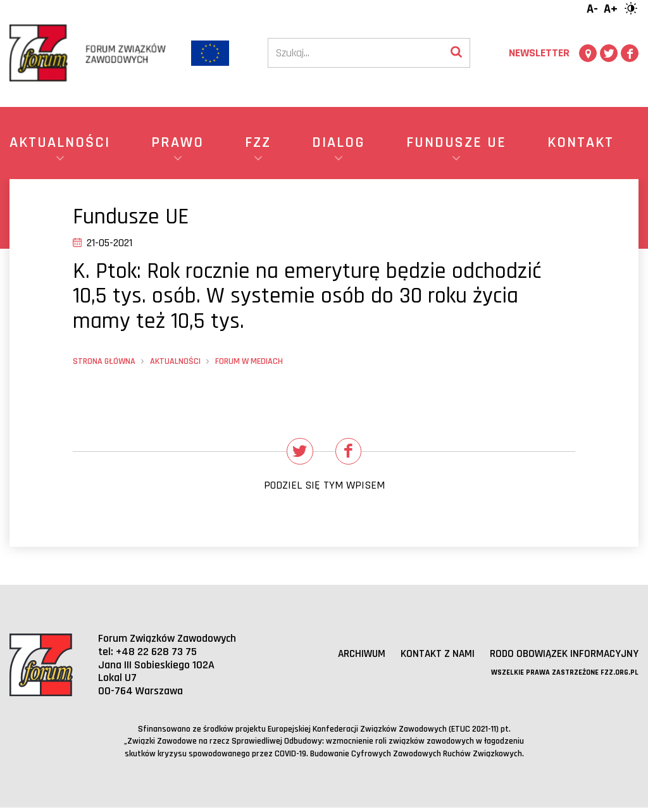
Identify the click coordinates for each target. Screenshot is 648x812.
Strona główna (104, 361)
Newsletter (539, 53)
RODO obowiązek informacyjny (562, 657)
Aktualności (175, 361)
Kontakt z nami (431, 657)
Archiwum (353, 657)
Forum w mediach (249, 361)
